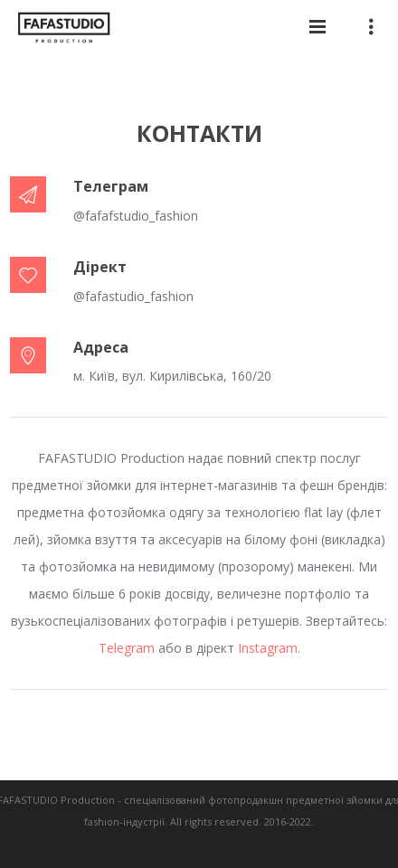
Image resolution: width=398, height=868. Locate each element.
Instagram (268, 648)
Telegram (127, 648)
